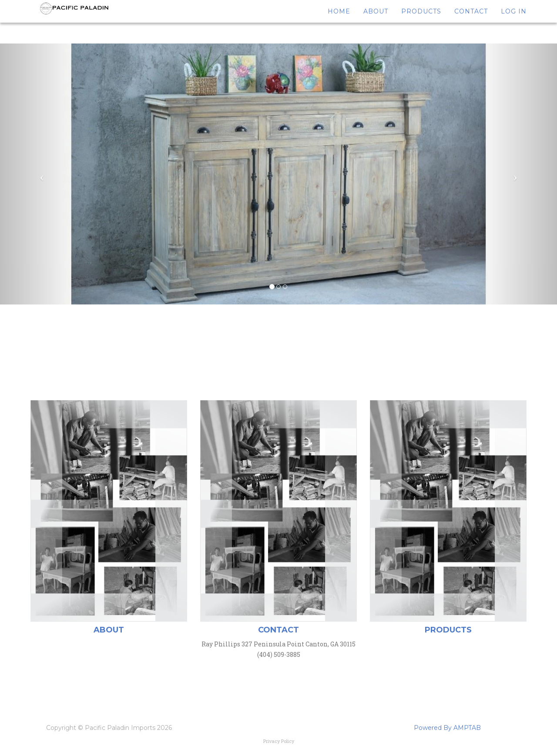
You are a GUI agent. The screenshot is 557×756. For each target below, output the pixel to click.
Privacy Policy (279, 741)
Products (421, 22)
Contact (471, 22)
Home (339, 22)
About (376, 22)
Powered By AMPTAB (447, 728)
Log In (514, 22)
